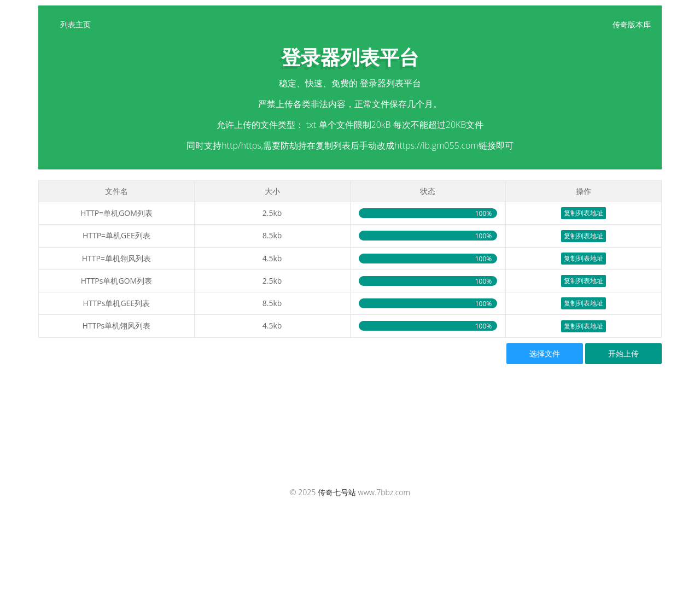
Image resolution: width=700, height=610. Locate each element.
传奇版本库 (632, 24)
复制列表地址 (584, 213)
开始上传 (623, 353)
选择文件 (545, 353)
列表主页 (75, 24)
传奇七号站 (337, 492)
